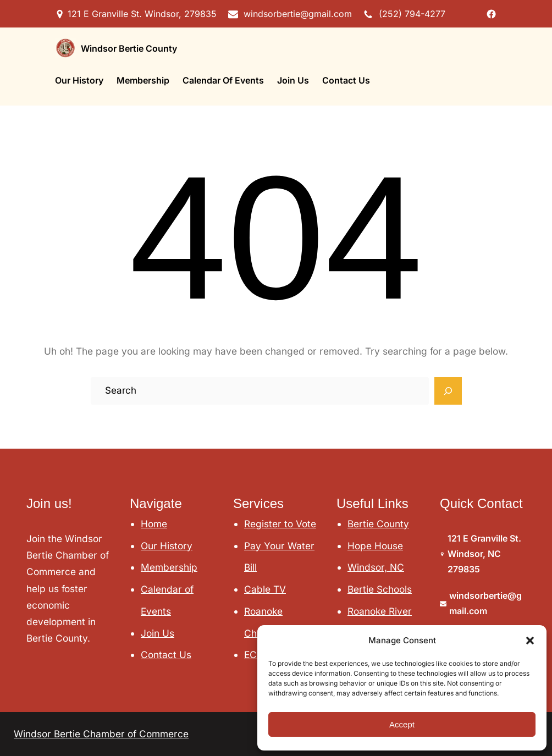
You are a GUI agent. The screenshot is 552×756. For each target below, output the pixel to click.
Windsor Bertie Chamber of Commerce (101, 734)
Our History (167, 546)
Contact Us (166, 655)
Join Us (158, 633)
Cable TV (265, 589)
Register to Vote (280, 524)
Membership (169, 567)
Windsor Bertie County (129, 48)
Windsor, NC (376, 567)
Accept (402, 724)
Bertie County (378, 524)
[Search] (448, 391)
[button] (530, 641)
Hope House (375, 546)
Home (154, 524)
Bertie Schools (380, 589)
